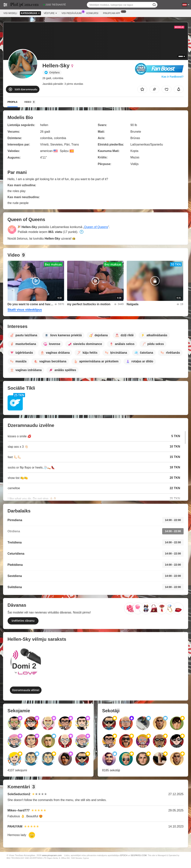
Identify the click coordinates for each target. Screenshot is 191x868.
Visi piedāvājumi (73, 13)
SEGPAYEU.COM (139, 855)
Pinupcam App (112, 13)
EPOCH (124, 855)
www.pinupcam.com (52, 855)
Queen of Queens (96, 227)
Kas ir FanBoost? (173, 77)
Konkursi (92, 13)
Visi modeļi (10, 13)
